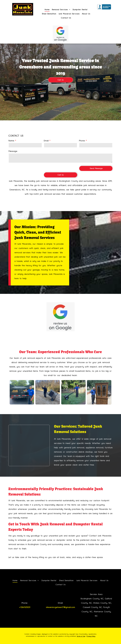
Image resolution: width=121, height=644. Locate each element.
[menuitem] (46, 10)
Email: (46, 141)
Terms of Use (81, 636)
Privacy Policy (91, 636)
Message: (13, 151)
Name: (11, 141)
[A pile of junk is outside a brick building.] (29, 445)
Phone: (82, 141)
